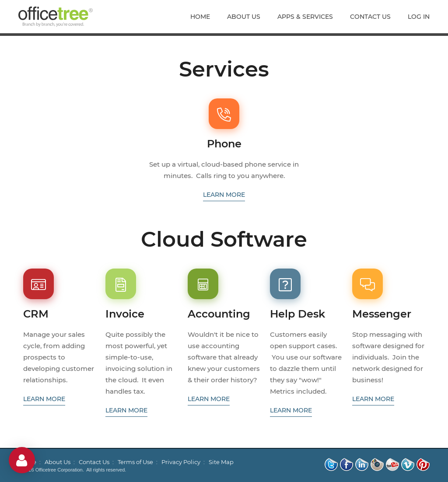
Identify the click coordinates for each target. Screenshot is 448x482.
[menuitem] (205, 17)
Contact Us (370, 17)
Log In (419, 17)
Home (200, 17)
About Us (244, 17)
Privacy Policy (181, 462)
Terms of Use (135, 462)
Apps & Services (305, 17)
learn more (224, 195)
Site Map (221, 462)
